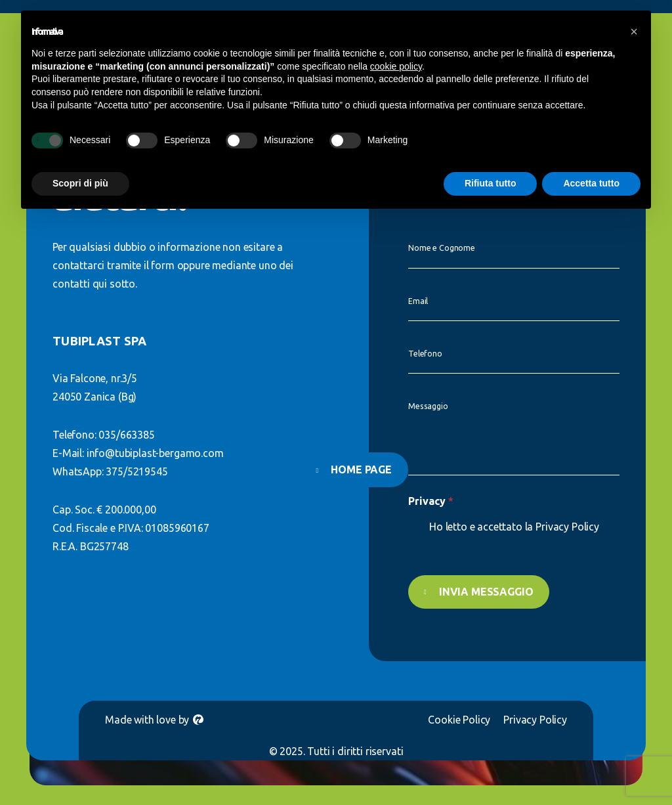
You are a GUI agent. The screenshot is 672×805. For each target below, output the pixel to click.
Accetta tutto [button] (591, 183)
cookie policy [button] (396, 66)
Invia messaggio (482, 592)
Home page (361, 469)
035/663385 (126, 435)
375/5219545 (136, 471)
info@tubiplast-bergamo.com (155, 453)
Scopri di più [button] (80, 183)
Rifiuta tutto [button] (491, 183)
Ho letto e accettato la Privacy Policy (514, 527)
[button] (634, 32)
